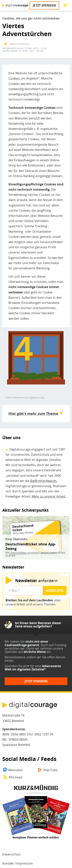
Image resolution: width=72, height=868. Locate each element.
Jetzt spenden (44, 5)
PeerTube (50, 770)
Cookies (14, 78)
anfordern (36, 580)
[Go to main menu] (65, 5)
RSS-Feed (15, 777)
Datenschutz (11, 854)
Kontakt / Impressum (18, 863)
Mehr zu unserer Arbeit (48, 496)
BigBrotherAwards (43, 481)
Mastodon (16, 770)
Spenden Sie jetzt (17, 666)
